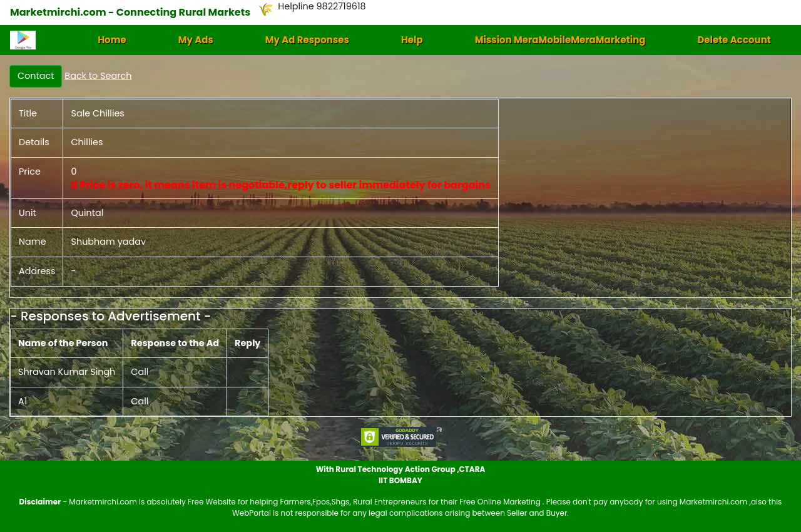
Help (412, 40)
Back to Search (98, 76)
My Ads (196, 40)
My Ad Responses (307, 40)
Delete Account (734, 40)
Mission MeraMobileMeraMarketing (560, 40)
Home (112, 40)
